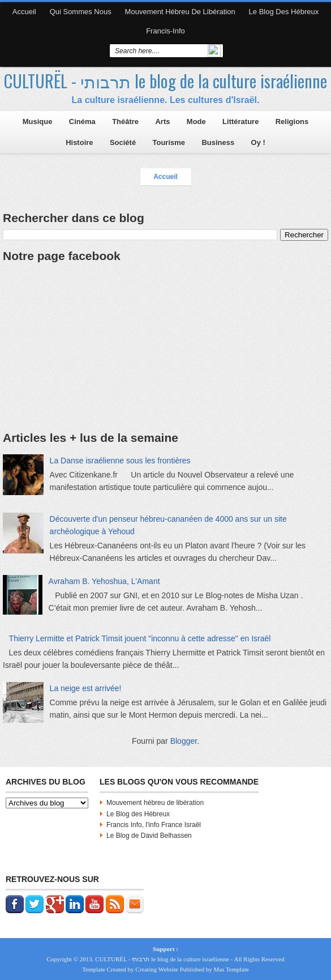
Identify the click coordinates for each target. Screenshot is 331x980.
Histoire (79, 142)
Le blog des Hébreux (284, 12)
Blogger (184, 741)
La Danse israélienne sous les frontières (120, 461)
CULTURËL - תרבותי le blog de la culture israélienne (165, 81)
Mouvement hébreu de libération (180, 12)
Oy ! (258, 142)
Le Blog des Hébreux (138, 814)
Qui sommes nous (81, 12)
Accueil (24, 12)
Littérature (240, 122)
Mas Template (231, 969)
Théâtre (125, 122)
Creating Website (157, 969)
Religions (292, 122)
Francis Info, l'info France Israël (154, 825)
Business (218, 142)
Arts (162, 122)
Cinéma (82, 122)
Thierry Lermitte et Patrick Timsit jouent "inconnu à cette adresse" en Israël (140, 638)
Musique (38, 122)
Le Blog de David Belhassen (149, 836)
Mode (196, 122)
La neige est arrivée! (86, 688)
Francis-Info (165, 31)
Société (123, 142)
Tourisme (169, 142)
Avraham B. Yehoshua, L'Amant (104, 581)
